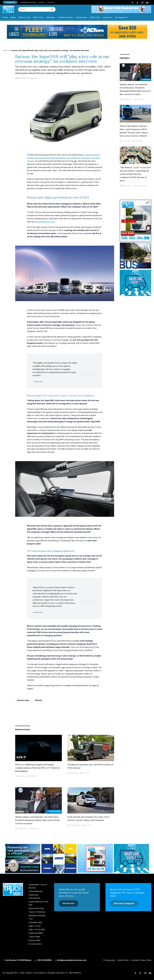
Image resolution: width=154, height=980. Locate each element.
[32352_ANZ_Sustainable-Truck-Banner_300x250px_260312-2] (59, 859)
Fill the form (69, 903)
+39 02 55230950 (43, 960)
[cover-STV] (135, 220)
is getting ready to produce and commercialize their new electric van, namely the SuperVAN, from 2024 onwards (63, 158)
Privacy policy (109, 960)
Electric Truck (24, 17)
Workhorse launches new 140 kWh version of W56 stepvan (90, 766)
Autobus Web (34, 940)
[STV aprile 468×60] (121, 9)
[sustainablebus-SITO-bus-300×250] (135, 256)
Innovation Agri (35, 922)
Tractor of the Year (37, 912)
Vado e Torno (35, 926)
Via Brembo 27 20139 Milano (17, 960)
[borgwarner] (23, 859)
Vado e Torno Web (37, 929)
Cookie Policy (123, 960)
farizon (38, 700)
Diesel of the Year (36, 908)
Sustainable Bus (36, 891)
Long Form (107, 17)
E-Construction (35, 944)
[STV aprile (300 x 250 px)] (95, 859)
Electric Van (38, 17)
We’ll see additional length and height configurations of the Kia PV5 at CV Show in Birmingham (37, 768)
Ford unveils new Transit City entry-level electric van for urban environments (88, 819)
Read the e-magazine (124, 903)
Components (81, 17)
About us (42, 2)
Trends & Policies (65, 17)
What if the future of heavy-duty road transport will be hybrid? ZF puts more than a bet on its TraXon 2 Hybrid (134, 131)
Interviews (140, 99)
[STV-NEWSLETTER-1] (135, 283)
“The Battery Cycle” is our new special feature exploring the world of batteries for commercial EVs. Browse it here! (135, 174)
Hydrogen (50, 17)
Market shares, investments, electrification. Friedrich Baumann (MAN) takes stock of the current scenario (135, 89)
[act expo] (77, 32)
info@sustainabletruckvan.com (70, 960)
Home (5, 17)
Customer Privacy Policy (141, 960)
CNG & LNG (95, 17)
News (13, 17)
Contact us (51, 2)
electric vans (23, 700)
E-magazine (10, 2)
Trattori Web (34, 937)
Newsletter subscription (29, 2)
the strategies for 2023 (45, 222)
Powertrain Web (36, 933)
